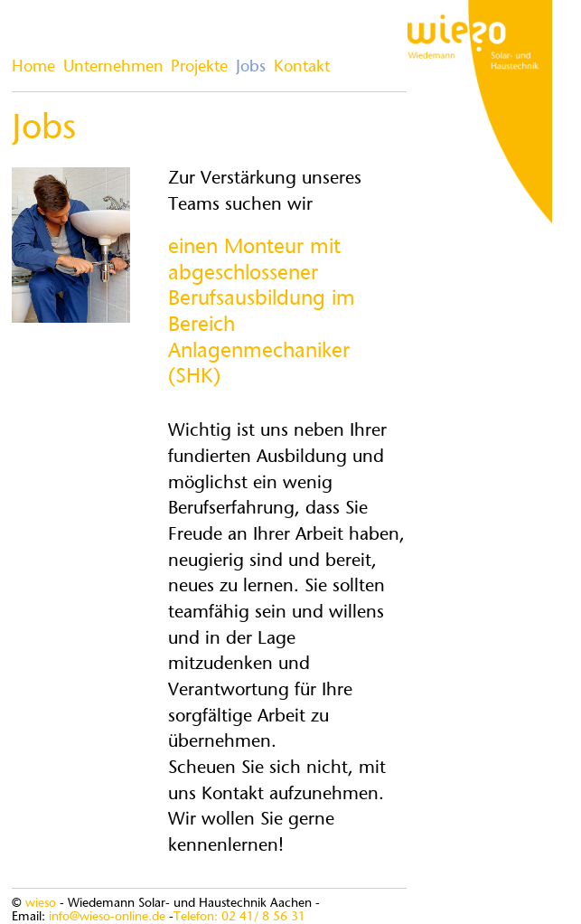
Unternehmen (113, 68)
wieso (41, 904)
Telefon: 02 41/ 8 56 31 (239, 917)
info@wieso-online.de (107, 917)
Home (33, 68)
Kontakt (302, 68)
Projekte (199, 68)
